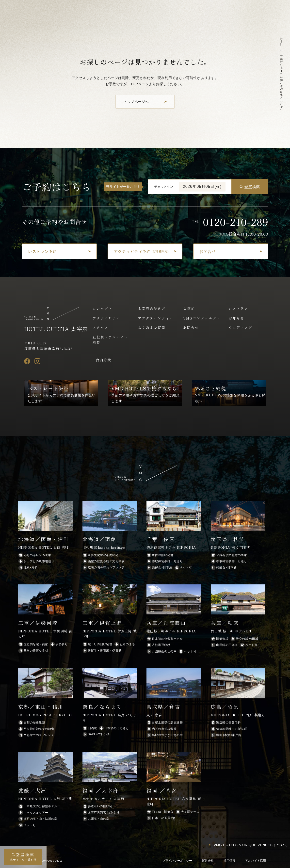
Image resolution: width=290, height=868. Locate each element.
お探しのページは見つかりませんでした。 (281, 83)
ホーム (281, 41)
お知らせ (236, 318)
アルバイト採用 (256, 861)
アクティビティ (106, 318)
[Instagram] (37, 361)
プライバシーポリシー (177, 861)
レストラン (238, 308)
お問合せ (191, 327)
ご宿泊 (189, 308)
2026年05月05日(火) (202, 186)
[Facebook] (27, 361)
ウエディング (240, 327)
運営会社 (208, 861)
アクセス (100, 327)
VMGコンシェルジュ (202, 318)
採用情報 (229, 861)
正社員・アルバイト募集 (110, 340)
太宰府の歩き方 (152, 308)
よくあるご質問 (152, 327)
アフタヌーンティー (156, 318)
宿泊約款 (103, 360)
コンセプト (103, 308)
